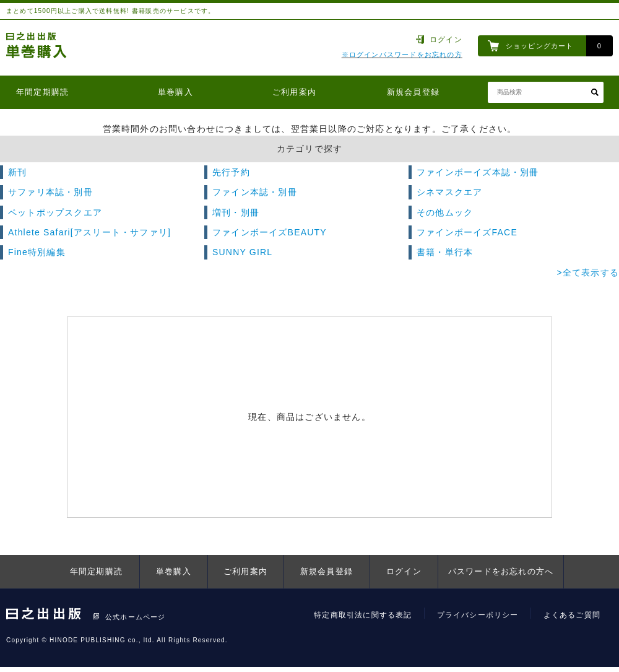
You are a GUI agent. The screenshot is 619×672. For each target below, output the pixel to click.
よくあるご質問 (572, 615)
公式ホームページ (136, 617)
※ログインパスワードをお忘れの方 (402, 55)
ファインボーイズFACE (467, 232)
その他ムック (445, 212)
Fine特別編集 (37, 252)
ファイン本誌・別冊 (255, 192)
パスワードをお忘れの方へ (501, 571)
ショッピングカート (540, 46)
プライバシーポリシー (478, 615)
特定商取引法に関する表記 (363, 615)
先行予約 (231, 172)
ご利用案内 (294, 92)
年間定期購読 (42, 92)
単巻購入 (175, 92)
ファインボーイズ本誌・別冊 (478, 172)
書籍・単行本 (445, 252)
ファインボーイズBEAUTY (270, 232)
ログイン (446, 40)
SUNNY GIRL (242, 252)
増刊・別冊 (236, 212)
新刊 (17, 172)
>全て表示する (588, 273)
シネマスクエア (449, 192)
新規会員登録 (413, 92)
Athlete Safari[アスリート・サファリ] (89, 232)
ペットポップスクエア (55, 212)
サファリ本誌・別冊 (50, 192)
